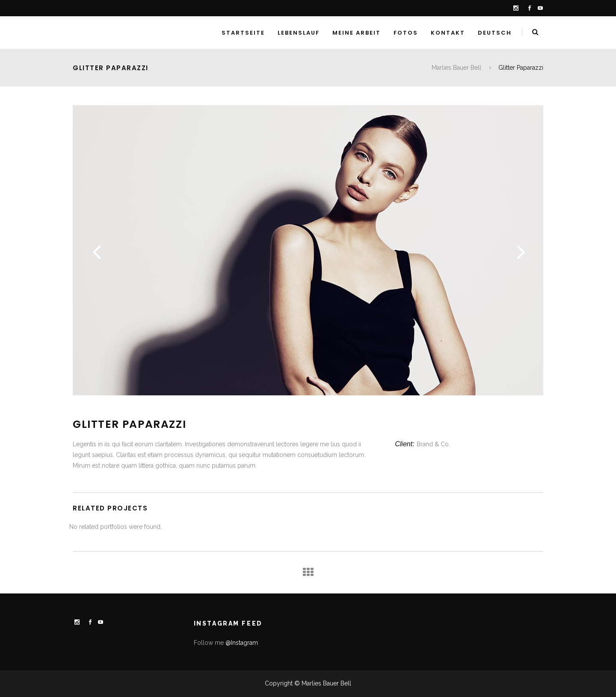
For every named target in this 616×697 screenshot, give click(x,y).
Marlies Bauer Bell (456, 68)
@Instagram (242, 643)
